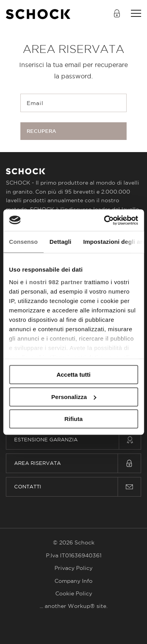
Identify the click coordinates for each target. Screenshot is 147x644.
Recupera (41, 131)
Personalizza (74, 397)
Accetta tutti (73, 375)
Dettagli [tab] (60, 242)
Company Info (73, 581)
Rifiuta (73, 419)
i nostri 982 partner (54, 282)
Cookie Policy (74, 593)
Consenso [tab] (23, 242)
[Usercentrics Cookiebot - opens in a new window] (105, 220)
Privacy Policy (73, 568)
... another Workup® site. (73, 606)
